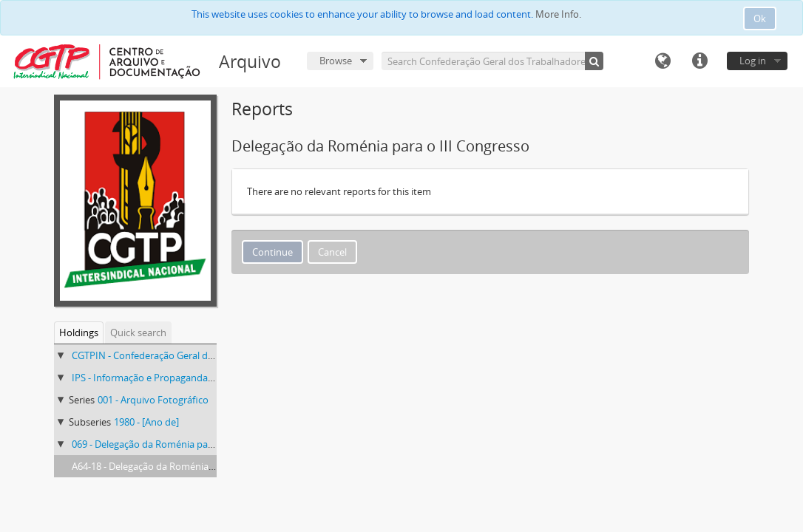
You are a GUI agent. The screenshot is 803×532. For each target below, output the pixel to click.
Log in (753, 61)
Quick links (699, 61)
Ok (760, 18)
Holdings (79, 332)
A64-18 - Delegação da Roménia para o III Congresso (185, 466)
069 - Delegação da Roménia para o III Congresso (178, 444)
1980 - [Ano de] (146, 422)
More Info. (558, 14)
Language (663, 61)
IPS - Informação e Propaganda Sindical (157, 378)
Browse (336, 61)
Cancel (332, 252)
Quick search (138, 332)
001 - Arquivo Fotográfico (153, 400)
